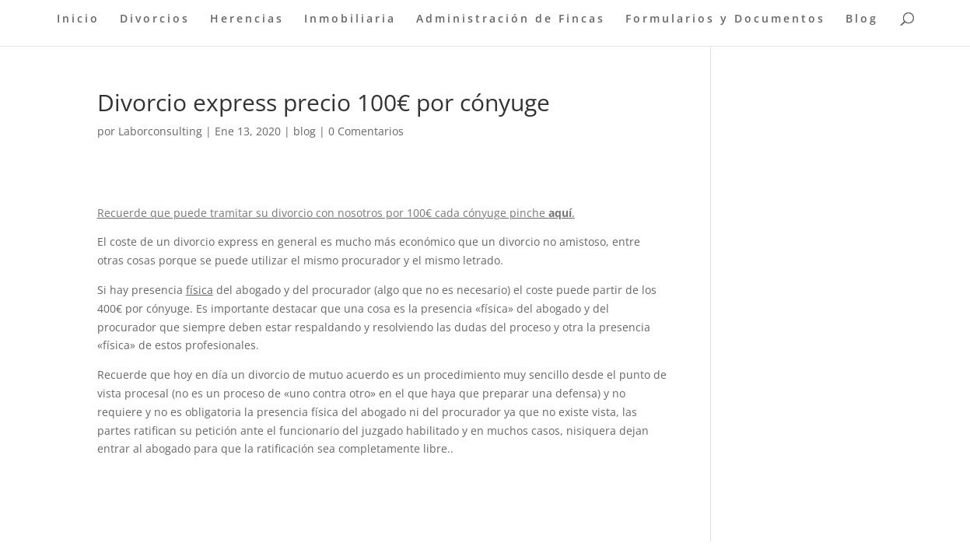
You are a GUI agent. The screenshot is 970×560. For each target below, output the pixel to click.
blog (305, 131)
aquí (560, 213)
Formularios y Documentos (725, 19)
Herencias (247, 19)
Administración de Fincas (511, 19)
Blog (862, 19)
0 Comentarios (366, 131)
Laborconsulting (160, 131)
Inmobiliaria (350, 19)
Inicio (78, 19)
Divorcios (155, 19)
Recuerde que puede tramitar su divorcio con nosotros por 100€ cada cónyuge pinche (323, 213)
